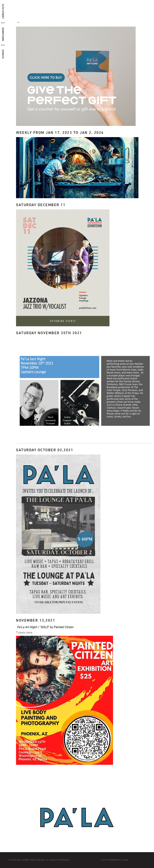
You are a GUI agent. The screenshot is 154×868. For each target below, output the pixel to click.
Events (3, 54)
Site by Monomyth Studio (114, 860)
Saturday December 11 (41, 205)
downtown (3, 34)
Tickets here (24, 633)
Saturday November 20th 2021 (49, 333)
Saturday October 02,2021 (45, 450)
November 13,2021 (36, 621)
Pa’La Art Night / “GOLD (32, 627)
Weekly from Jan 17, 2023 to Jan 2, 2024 (60, 133)
